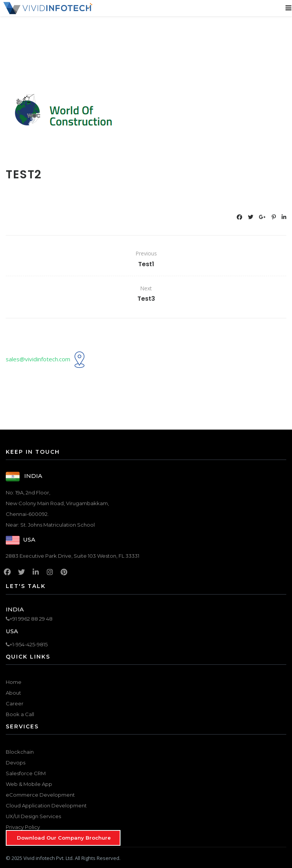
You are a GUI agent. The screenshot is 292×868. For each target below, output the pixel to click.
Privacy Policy (23, 827)
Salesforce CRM (26, 773)
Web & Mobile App (29, 784)
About (13, 693)
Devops (16, 763)
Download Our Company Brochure (64, 838)
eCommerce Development (40, 795)
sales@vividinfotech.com (38, 359)
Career (15, 703)
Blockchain (20, 752)
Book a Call (20, 714)
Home (14, 682)
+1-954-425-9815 (27, 644)
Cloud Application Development (46, 805)
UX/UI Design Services (33, 816)
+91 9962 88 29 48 (29, 619)
